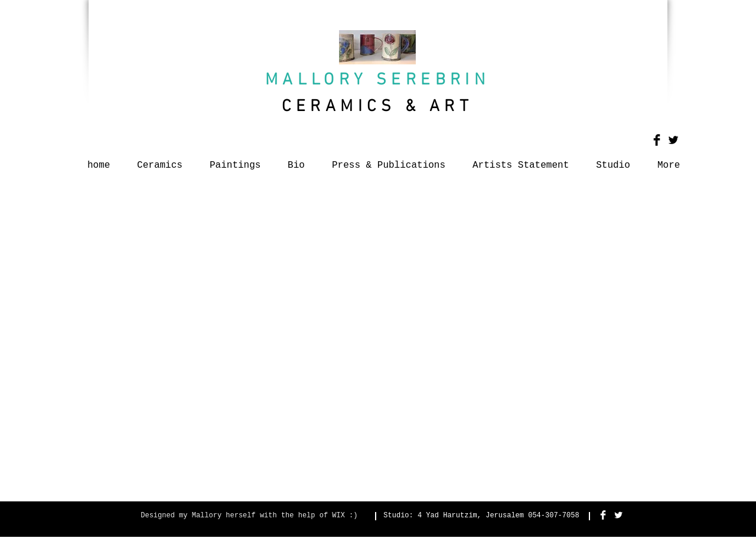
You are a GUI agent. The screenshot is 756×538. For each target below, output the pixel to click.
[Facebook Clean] (603, 515)
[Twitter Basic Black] (673, 140)
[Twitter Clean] (618, 515)
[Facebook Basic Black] (657, 140)
